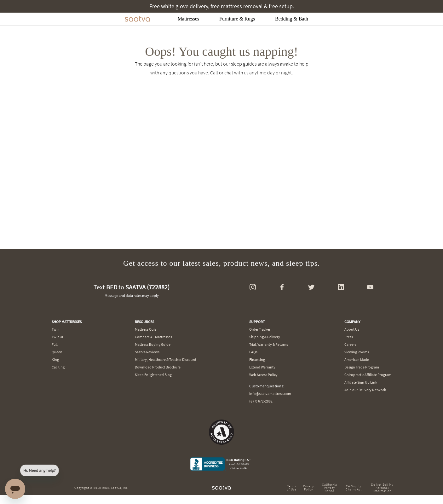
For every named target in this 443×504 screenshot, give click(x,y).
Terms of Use (292, 488)
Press (349, 337)
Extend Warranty (262, 367)
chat (229, 72)
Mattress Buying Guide (153, 344)
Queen (57, 352)
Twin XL (58, 337)
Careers (350, 344)
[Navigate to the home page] (137, 19)
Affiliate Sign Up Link (361, 382)
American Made (357, 359)
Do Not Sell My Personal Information (382, 488)
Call (214, 72)
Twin (56, 329)
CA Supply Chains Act (354, 488)
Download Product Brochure (158, 367)
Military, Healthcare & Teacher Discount (166, 359)
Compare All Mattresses (153, 337)
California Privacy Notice (330, 488)
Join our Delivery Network (365, 390)
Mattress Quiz (146, 329)
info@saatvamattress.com (270, 394)
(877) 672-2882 (261, 401)
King (55, 359)
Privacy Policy (308, 488)
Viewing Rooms (357, 352)
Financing (257, 359)
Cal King (58, 367)
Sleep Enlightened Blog (153, 375)
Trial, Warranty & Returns (269, 344)
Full (55, 344)
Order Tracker (260, 329)
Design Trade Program (362, 367)
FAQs (253, 352)
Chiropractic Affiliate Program (368, 375)
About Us (352, 329)
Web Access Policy (263, 375)
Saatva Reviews (147, 352)
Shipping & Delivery (265, 337)
